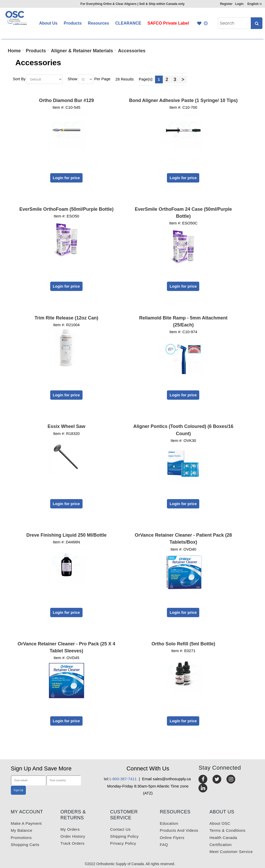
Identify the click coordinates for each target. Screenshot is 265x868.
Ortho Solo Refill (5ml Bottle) (183, 644)
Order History (73, 836)
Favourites (199, 23)
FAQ (164, 845)
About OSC (220, 823)
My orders (70, 829)
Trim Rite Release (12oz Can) (67, 318)
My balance (22, 830)
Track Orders (73, 843)
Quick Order (206, 23)
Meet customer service (231, 852)
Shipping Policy (124, 836)
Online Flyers (172, 838)
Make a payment (26, 823)
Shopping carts (25, 845)
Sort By (19, 79)
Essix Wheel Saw (67, 426)
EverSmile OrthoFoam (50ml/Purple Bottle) (67, 209)
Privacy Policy (123, 843)
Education (169, 823)
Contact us (120, 829)
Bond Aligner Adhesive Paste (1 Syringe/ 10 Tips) (183, 100)
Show (72, 79)
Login (239, 4)
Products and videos (179, 830)
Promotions (21, 838)
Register (226, 4)
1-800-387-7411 (120, 779)
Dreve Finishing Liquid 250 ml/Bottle (67, 535)
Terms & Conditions (228, 830)
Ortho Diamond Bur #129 (67, 100)
